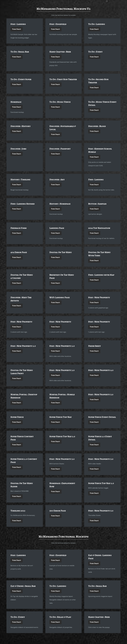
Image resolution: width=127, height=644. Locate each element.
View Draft (17, 29)
